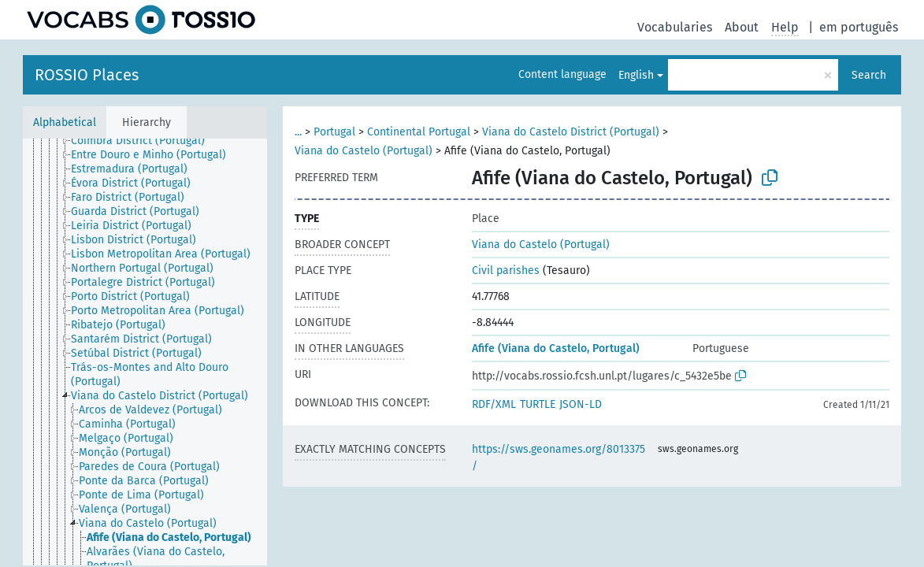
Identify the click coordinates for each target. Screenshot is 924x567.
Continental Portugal (419, 132)
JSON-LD (581, 404)
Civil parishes (506, 271)
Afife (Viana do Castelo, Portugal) (556, 348)
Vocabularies (675, 27)
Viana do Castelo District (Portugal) (571, 132)
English (636, 75)
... (298, 132)
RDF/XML (494, 404)
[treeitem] (145, 141)
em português (859, 27)
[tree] (145, 352)
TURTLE (538, 404)
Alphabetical (65, 122)
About (742, 27)
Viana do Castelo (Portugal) (364, 151)
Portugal (334, 132)
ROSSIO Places (87, 75)
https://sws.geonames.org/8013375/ (558, 458)
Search (869, 75)
